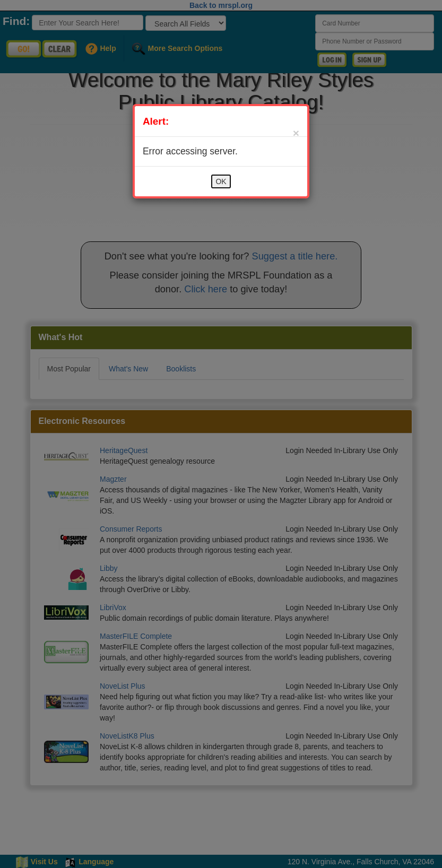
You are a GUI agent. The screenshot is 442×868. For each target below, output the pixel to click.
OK (221, 181)
